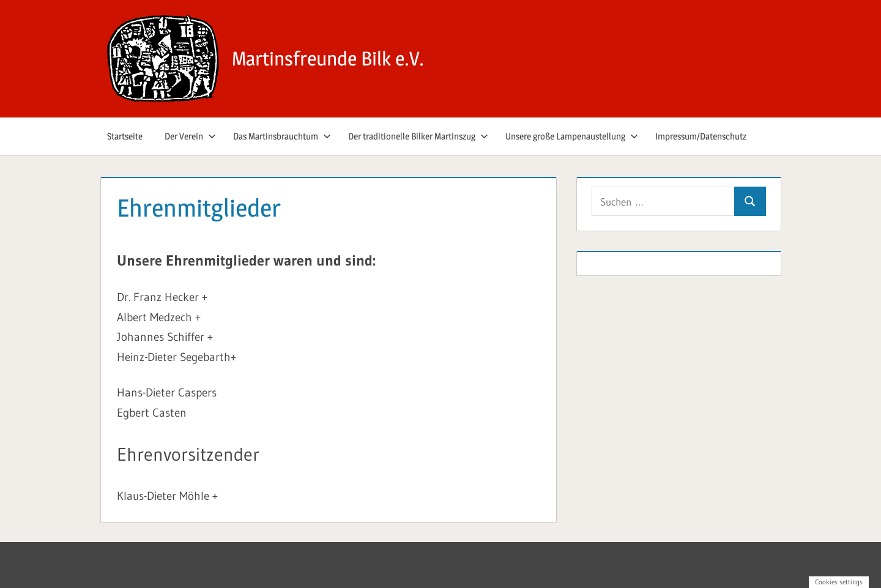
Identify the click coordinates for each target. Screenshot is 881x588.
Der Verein (190, 136)
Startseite (125, 136)
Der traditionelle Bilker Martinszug (418, 136)
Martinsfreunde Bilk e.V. (328, 58)
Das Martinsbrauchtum (282, 136)
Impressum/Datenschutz (701, 136)
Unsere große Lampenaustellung (572, 136)
